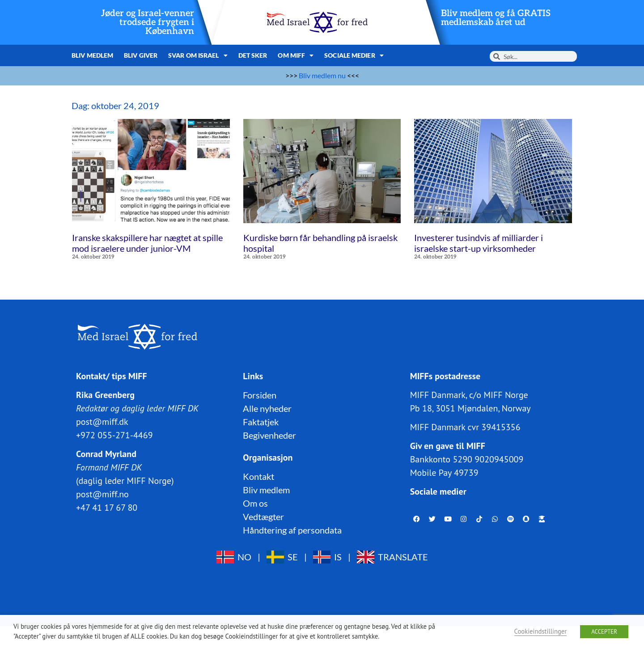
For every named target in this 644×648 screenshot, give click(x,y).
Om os (255, 503)
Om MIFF (296, 55)
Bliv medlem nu (322, 75)
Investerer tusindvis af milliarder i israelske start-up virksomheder (479, 243)
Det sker (253, 55)
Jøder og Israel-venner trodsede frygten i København (148, 22)
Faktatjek (261, 421)
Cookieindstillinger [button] (541, 631)
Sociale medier (354, 55)
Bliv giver (141, 55)
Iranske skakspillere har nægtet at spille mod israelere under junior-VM (147, 243)
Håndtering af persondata (292, 529)
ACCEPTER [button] (604, 632)
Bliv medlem (92, 55)
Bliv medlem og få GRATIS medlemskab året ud (496, 18)
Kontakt (258, 476)
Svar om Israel (198, 55)
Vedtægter (263, 516)
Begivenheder (269, 435)
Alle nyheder (267, 408)
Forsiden (260, 394)
